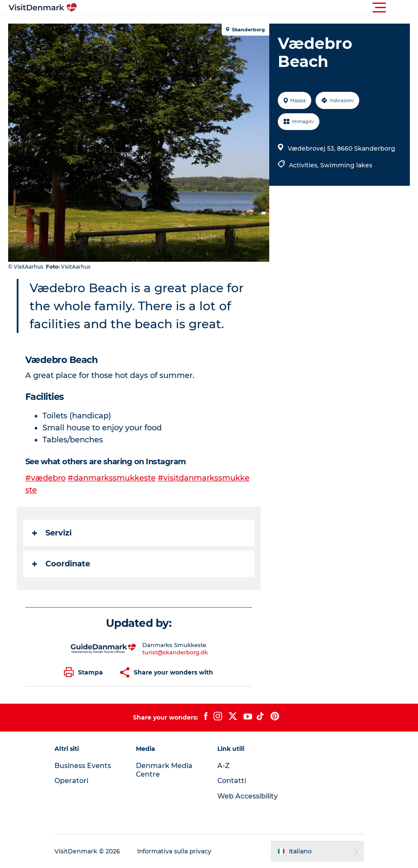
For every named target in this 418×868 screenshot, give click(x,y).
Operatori (74, 781)
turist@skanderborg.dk (176, 652)
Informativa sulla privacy (178, 851)
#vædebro (46, 478)
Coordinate (62, 564)
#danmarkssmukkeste (112, 478)
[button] (248, 8)
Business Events (86, 766)
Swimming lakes (346, 165)
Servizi (52, 533)
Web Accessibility (248, 796)
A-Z (224, 766)
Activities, (305, 165)
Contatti (232, 781)
